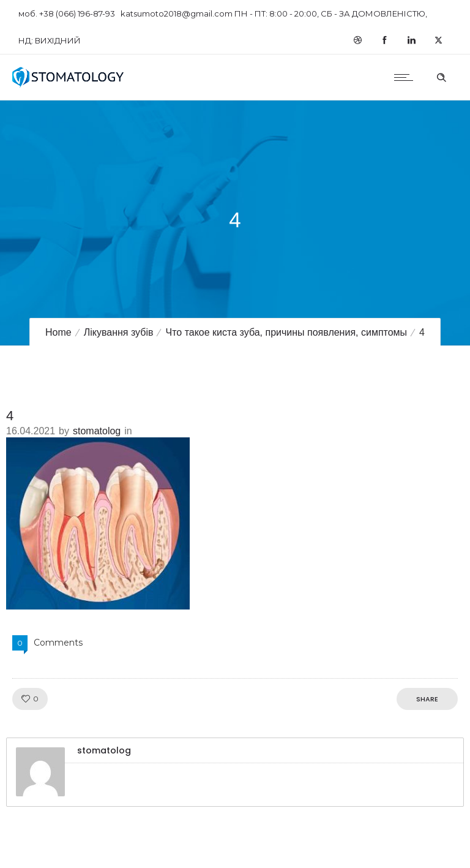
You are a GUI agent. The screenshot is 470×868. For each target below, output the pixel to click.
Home (58, 332)
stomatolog (97, 431)
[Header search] (441, 76)
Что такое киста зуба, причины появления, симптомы (286, 332)
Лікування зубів (119, 332)
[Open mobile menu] (406, 77)
